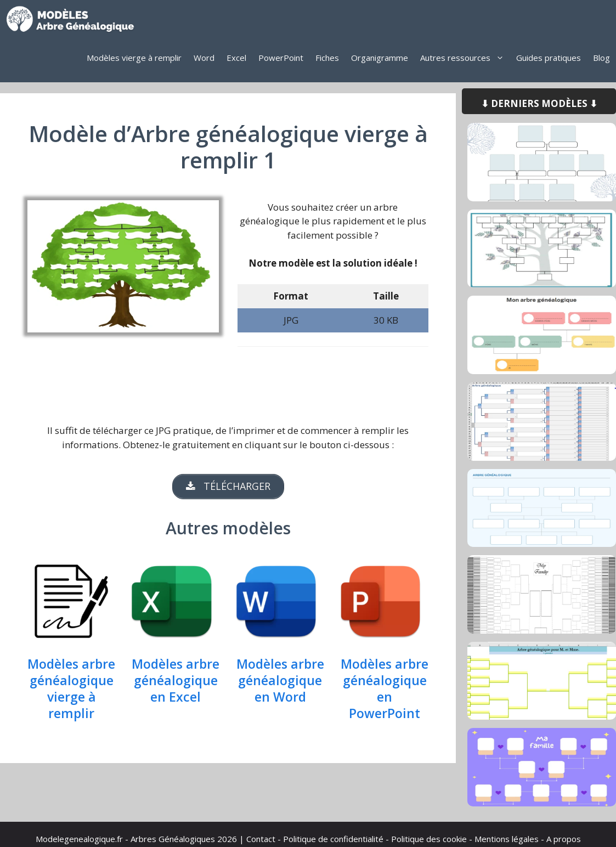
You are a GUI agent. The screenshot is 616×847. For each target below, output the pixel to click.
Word (204, 58)
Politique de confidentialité (333, 839)
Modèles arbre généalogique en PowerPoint (385, 690)
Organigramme (380, 58)
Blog (601, 58)
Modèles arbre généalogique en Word (280, 681)
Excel (236, 58)
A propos (564, 839)
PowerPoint (281, 58)
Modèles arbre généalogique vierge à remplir (71, 690)
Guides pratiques (549, 58)
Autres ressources (465, 58)
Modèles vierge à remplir (134, 58)
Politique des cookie (429, 839)
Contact (261, 839)
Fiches (327, 58)
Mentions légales (507, 839)
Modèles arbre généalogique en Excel (176, 681)
